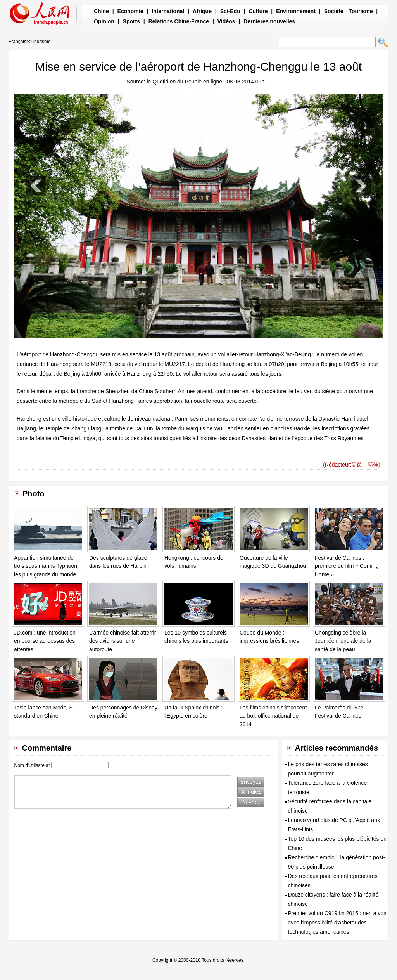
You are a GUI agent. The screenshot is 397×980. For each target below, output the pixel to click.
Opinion (104, 21)
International (168, 11)
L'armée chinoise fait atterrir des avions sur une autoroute (123, 641)
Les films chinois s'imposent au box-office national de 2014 (273, 716)
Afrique (202, 11)
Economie (130, 11)
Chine (101, 11)
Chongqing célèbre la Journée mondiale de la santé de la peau (343, 641)
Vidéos (226, 21)
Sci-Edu (230, 11)
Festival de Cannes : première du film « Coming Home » (347, 566)
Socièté (334, 11)
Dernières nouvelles (269, 21)
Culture (258, 11)
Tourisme (361, 11)
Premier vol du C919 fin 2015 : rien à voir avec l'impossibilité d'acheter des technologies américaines (337, 923)
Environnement (296, 11)
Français (17, 42)
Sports (131, 21)
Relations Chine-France (179, 21)
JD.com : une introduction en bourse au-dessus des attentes (45, 641)
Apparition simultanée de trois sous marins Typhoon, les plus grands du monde (46, 566)
